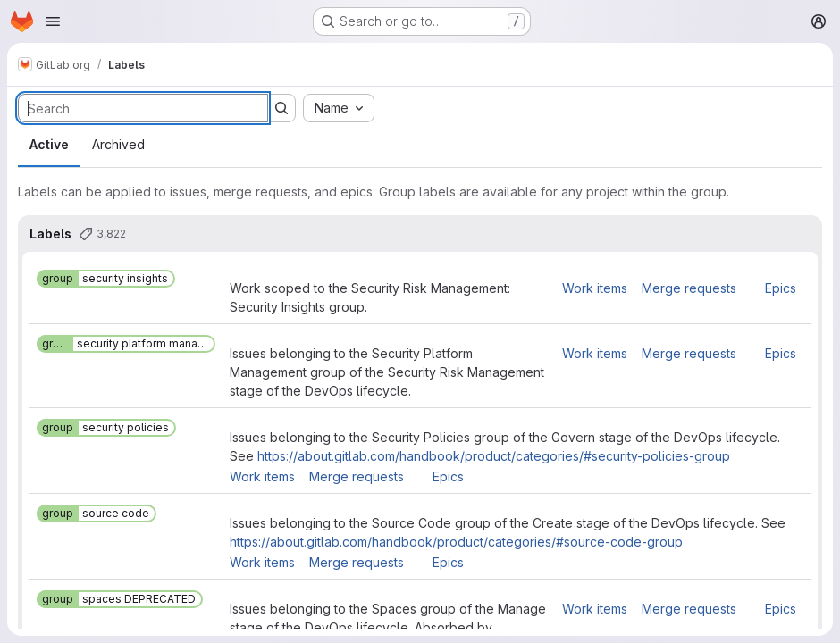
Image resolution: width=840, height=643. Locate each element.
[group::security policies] (106, 428)
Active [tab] (49, 144)
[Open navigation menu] (53, 21)
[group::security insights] (106, 279)
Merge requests (689, 288)
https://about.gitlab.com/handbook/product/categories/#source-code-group (456, 542)
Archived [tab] (118, 144)
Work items (595, 288)
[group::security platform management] (126, 344)
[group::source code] (97, 514)
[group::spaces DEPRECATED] (120, 599)
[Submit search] (281, 108)
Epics (781, 288)
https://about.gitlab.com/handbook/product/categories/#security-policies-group (494, 456)
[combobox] (339, 108)
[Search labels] (143, 108)
